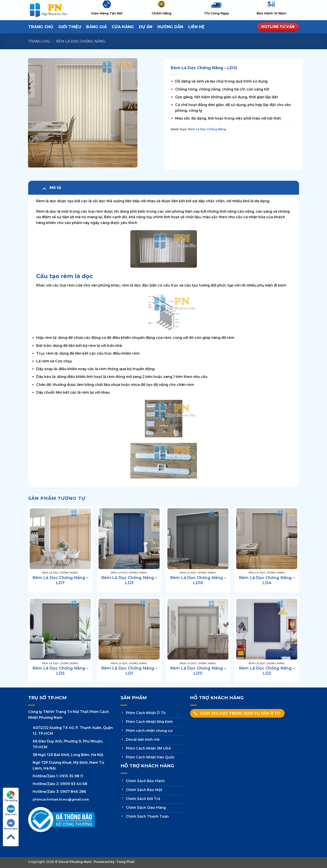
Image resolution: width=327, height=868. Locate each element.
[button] (34, 140)
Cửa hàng (123, 27)
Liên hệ (196, 27)
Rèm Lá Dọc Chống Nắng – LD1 (129, 671)
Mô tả (50, 188)
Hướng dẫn (170, 27)
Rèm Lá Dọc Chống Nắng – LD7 (60, 580)
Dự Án (146, 27)
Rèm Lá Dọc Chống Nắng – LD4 (267, 580)
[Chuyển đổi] (44, 188)
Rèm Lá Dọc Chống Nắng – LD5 (60, 671)
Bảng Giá (96, 27)
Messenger (11, 825)
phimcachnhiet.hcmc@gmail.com (61, 799)
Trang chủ (39, 41)
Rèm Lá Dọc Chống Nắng (81, 41)
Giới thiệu (70, 27)
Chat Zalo (11, 810)
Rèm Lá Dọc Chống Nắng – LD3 (129, 580)
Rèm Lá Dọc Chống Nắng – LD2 (267, 671)
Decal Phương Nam (75, 862)
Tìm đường (11, 796)
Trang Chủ (41, 27)
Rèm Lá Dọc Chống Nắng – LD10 (198, 580)
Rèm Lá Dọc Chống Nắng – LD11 (198, 671)
